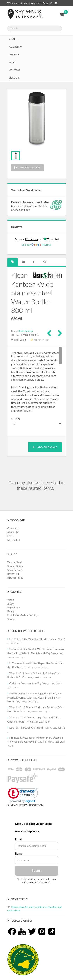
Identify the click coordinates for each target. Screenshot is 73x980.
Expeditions (14, 608)
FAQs (10, 536)
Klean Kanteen (26, 331)
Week (11, 600)
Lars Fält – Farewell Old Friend (26, 728)
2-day (11, 604)
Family (11, 611)
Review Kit (13, 574)
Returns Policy (15, 578)
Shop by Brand (15, 570)
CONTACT (15, 70)
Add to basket (45, 447)
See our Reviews (36, 245)
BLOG (12, 62)
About (14, 54)
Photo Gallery (28, 168)
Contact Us (14, 528)
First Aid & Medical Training (23, 615)
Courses (16, 47)
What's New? (15, 562)
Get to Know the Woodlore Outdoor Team (33, 639)
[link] (23, 795)
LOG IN (15, 78)
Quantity (16, 418)
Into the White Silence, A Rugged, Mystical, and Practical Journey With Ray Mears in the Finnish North (34, 697)
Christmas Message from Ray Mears (29, 683)
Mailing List (14, 540)
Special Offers (15, 566)
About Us (13, 532)
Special (11, 619)
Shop (13, 39)
